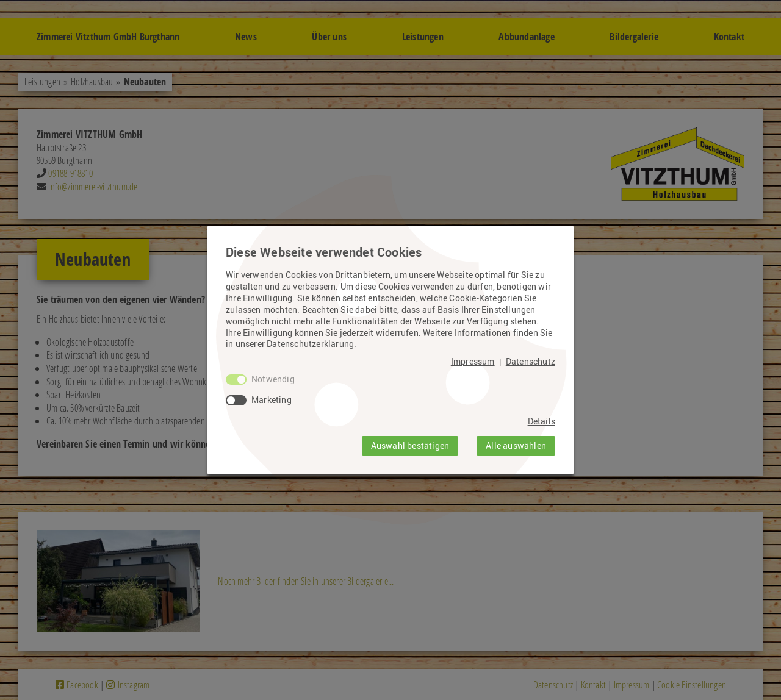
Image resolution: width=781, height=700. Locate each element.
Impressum (473, 362)
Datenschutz (531, 362)
